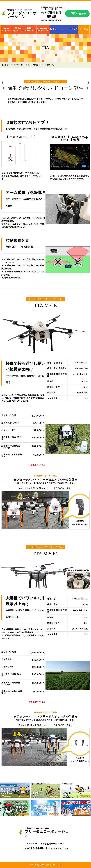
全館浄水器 (72, 29)
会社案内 (84, 29)
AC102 (7, 29)
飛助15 (19, 29)
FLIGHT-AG (43, 29)
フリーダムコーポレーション (24, 14)
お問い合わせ (79, 14)
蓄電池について (58, 29)
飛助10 (31, 29)
